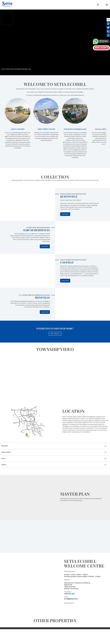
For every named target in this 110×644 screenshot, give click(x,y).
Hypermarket (6, 452)
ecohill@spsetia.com (71, 599)
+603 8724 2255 (69, 594)
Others (4, 465)
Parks (3, 458)
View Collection (55, 334)
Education (5, 446)
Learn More (65, 214)
